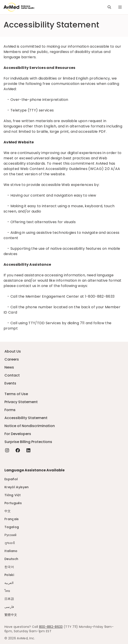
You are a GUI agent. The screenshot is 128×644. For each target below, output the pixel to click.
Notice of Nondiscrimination (30, 426)
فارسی (9, 607)
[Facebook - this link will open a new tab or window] (18, 450)
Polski (9, 575)
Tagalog (12, 527)
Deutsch (11, 559)
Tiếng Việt (13, 495)
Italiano (11, 551)
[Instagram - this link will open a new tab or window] (7, 450)
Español (11, 479)
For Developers (18, 434)
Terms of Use (16, 394)
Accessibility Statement (26, 418)
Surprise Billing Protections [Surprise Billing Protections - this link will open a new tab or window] (28, 442)
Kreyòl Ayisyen (17, 487)
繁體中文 (11, 615)
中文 (8, 511)
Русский (10, 535)
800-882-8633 (51, 627)
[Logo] (19, 7)
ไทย (7, 591)
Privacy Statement (21, 402)
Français (12, 519)
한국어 (9, 567)
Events (10, 383)
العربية (9, 583)
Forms (10, 410)
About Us (13, 351)
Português (13, 503)
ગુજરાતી (10, 543)
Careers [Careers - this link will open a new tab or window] (12, 359)
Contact (12, 375)
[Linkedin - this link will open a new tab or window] (28, 450)
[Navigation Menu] (120, 7)
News (9, 367)
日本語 (9, 599)
